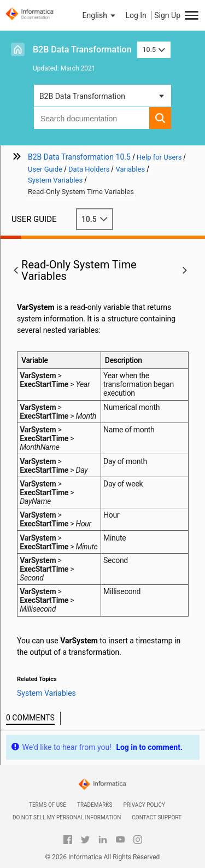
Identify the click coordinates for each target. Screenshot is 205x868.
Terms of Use (48, 805)
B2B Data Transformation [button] (82, 96)
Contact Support (157, 817)
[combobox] (92, 118)
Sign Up (167, 15)
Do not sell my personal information (67, 817)
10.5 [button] (154, 49)
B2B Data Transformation (82, 49)
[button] (100, 15)
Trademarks (95, 805)
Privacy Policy (144, 805)
